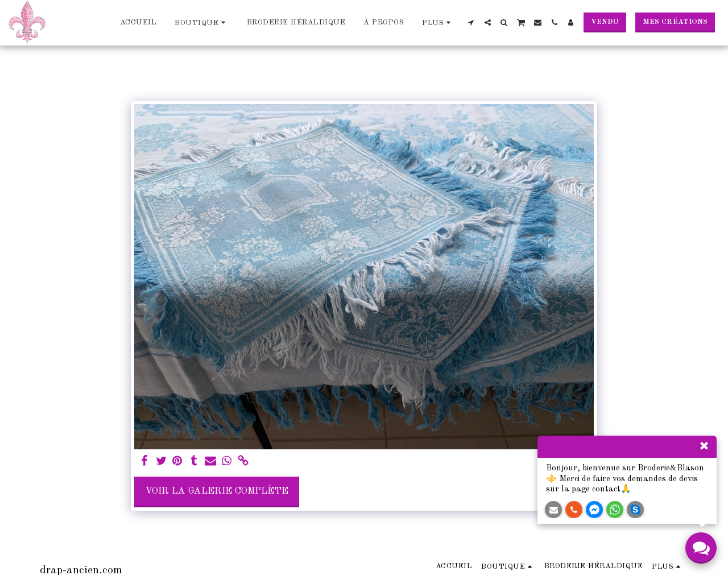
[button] (471, 22)
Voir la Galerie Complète (217, 491)
